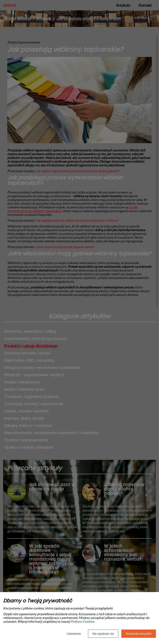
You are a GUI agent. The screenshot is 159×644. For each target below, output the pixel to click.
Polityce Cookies (82, 621)
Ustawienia (74, 634)
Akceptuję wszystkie (139, 634)
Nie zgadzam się (103, 634)
